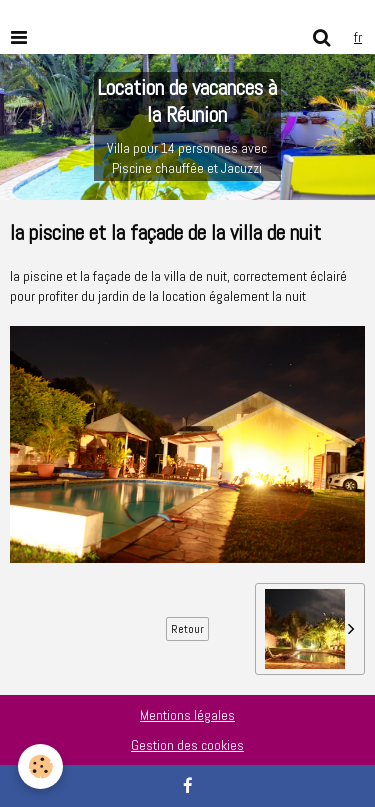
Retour (187, 629)
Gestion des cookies (187, 745)
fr (358, 37)
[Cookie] (40, 766)
